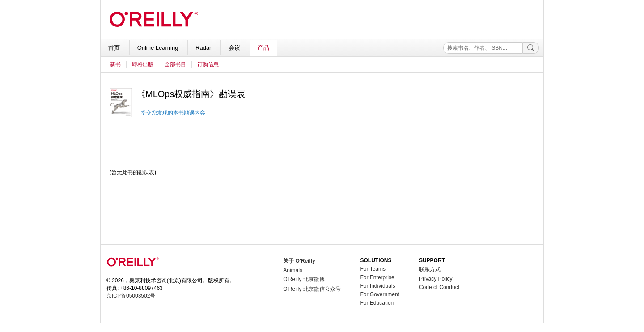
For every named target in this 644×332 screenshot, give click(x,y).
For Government (380, 294)
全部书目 (175, 64)
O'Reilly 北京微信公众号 (312, 289)
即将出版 (143, 64)
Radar (204, 48)
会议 (235, 48)
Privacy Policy (436, 279)
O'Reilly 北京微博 (304, 279)
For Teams (373, 269)
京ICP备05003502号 (131, 296)
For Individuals (378, 286)
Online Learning (159, 48)
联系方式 (430, 269)
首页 (115, 48)
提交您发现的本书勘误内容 (173, 113)
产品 (263, 48)
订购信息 (208, 64)
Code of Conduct (439, 287)
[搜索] (531, 48)
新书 (115, 64)
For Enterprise (377, 277)
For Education (377, 303)
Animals (293, 270)
